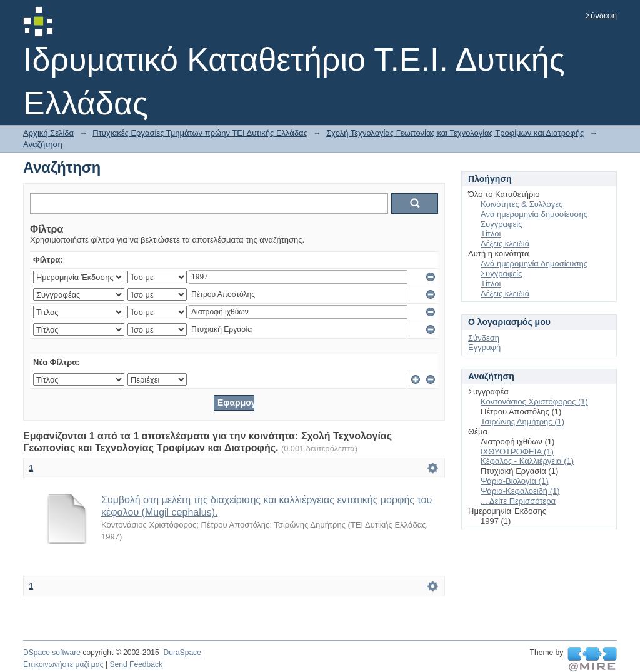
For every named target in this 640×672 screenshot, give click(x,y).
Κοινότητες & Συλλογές (522, 204)
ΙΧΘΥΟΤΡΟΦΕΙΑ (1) (517, 452)
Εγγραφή (484, 347)
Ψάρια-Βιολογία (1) (515, 481)
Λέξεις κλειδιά (505, 243)
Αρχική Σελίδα (48, 133)
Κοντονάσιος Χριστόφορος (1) (534, 402)
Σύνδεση (601, 15)
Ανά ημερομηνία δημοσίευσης (534, 214)
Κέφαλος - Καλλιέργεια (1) (527, 461)
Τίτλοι (491, 233)
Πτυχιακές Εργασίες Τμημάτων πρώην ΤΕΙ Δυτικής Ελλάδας (200, 133)
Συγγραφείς (501, 224)
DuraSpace (182, 653)
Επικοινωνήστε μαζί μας (63, 664)
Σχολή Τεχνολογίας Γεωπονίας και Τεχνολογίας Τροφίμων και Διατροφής (455, 133)
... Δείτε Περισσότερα (518, 501)
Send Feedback (136, 664)
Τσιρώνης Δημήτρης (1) (522, 422)
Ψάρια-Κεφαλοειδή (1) (520, 491)
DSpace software (52, 653)
